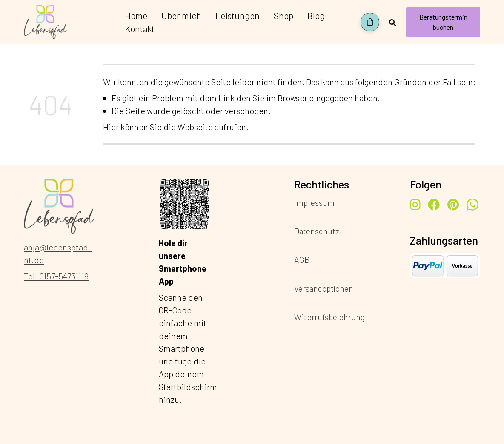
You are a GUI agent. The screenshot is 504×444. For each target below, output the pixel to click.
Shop (283, 16)
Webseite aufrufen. (213, 127)
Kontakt (140, 29)
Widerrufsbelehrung (329, 317)
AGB (302, 260)
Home (136, 16)
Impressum (314, 203)
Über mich (181, 16)
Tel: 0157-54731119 (56, 276)
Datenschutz (316, 231)
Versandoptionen (324, 288)
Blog (316, 16)
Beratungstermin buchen (443, 22)
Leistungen (238, 16)
